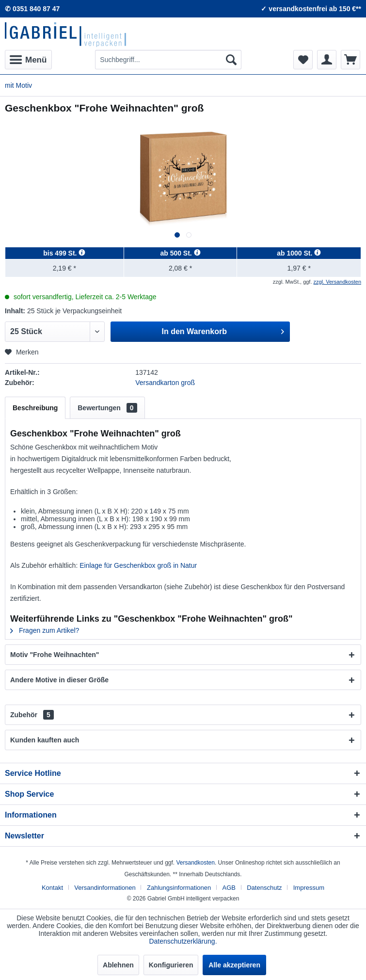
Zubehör (32, 715)
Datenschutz (264, 888)
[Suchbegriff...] (168, 60)
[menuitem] (28, 60)
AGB (229, 888)
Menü (28, 58)
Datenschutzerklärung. (183, 941)
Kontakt (52, 888)
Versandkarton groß (165, 383)
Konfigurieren (171, 965)
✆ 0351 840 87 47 (32, 9)
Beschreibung (35, 408)
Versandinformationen (105, 888)
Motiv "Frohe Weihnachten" (55, 655)
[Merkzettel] (303, 60)
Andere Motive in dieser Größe (59, 680)
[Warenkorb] (350, 60)
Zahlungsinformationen (179, 888)
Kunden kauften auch (45, 740)
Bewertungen (107, 408)
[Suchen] (231, 60)
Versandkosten (195, 863)
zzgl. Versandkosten (337, 282)
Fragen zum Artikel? (45, 630)
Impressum (309, 888)
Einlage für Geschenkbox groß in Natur (138, 565)
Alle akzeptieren (234, 965)
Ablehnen (118, 965)
